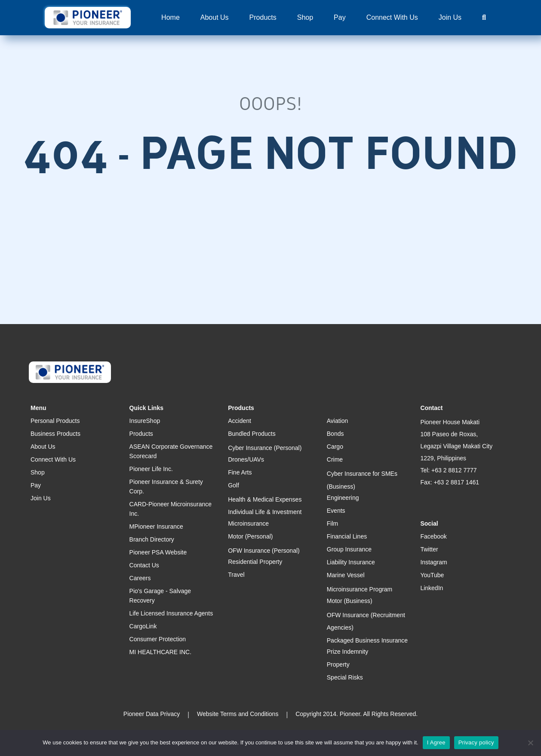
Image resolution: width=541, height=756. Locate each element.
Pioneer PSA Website (158, 552)
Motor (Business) (350, 601)
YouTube (432, 575)
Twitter (429, 549)
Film (332, 523)
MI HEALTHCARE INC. (160, 652)
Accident (240, 421)
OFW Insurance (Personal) (264, 551)
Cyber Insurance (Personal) (265, 448)
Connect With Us (392, 17)
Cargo (335, 447)
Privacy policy (476, 742)
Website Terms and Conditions (238, 714)
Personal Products (55, 421)
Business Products (55, 434)
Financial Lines (347, 536)
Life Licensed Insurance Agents (171, 613)
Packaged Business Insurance (367, 640)
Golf (234, 485)
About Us (215, 17)
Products (263, 17)
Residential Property (255, 562)
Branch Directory (152, 539)
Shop (305, 17)
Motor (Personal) (250, 536)
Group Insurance (349, 549)
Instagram (433, 562)
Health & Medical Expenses (265, 499)
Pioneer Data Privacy (152, 714)
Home (171, 17)
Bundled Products (252, 434)
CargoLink (143, 626)
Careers (140, 578)
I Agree (436, 742)
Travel (236, 575)
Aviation (338, 421)
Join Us (450, 17)
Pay (340, 17)
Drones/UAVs (246, 459)
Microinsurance (248, 523)
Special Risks (345, 677)
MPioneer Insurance (156, 526)
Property (338, 664)
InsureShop (145, 421)
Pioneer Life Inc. (151, 469)
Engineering (343, 498)
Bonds (335, 434)
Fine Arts (240, 472)
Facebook (433, 536)
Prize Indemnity (347, 652)
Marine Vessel (346, 575)
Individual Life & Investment (265, 512)
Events (336, 511)
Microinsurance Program (360, 589)
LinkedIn (432, 588)
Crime (335, 459)
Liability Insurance (351, 562)
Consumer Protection (158, 639)
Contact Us (144, 565)
